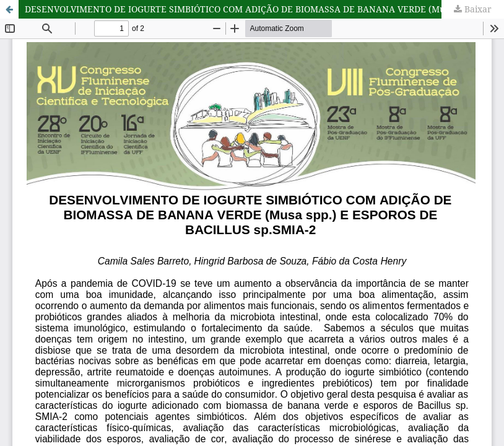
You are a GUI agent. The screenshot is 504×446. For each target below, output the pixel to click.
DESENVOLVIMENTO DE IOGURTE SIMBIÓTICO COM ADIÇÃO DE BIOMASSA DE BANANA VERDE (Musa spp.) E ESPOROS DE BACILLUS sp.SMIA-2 (264, 9)
